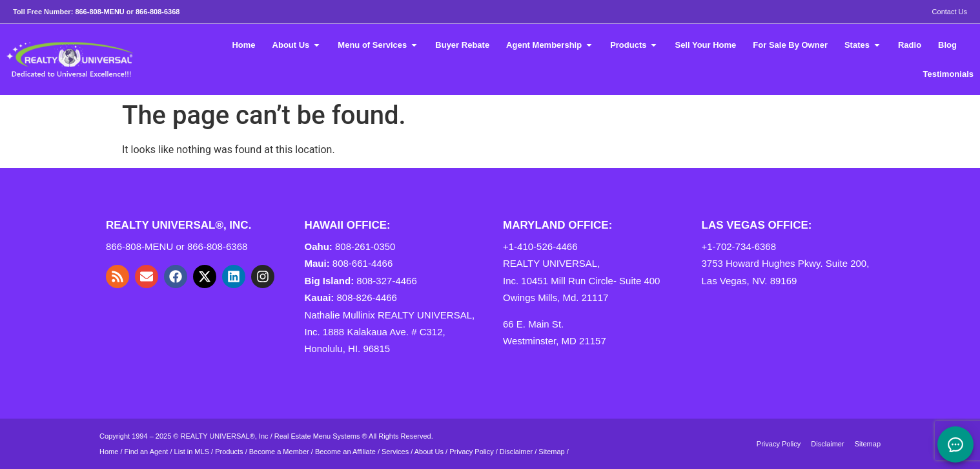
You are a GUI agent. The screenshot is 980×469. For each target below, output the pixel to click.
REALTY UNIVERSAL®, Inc (225, 436)
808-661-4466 (362, 263)
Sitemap (551, 452)
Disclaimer (516, 452)
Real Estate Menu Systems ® (321, 436)
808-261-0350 (365, 246)
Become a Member (279, 452)
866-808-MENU (99, 12)
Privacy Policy (471, 452)
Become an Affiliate (346, 452)
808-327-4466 (386, 281)
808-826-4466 (367, 297)
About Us (429, 452)
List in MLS (192, 452)
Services (395, 452)
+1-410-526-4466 (540, 246)
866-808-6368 (158, 12)
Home (109, 452)
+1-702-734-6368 (739, 246)
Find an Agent (147, 452)
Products (229, 452)
